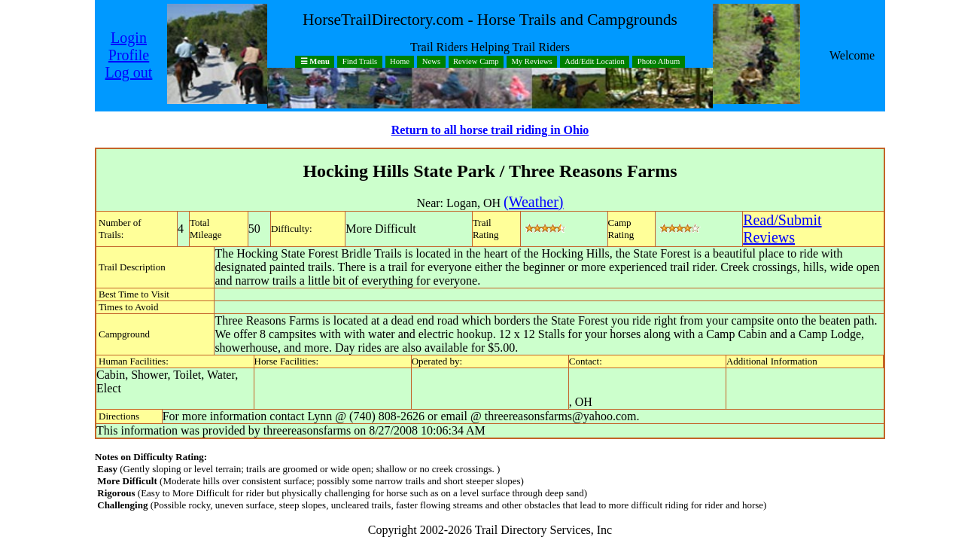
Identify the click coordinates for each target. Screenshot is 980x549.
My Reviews (531, 62)
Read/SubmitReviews (782, 229)
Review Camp (476, 62)
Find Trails (360, 62)
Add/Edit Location (595, 62)
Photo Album (659, 62)
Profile (129, 55)
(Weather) (533, 202)
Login (129, 38)
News (431, 62)
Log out (129, 72)
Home (400, 62)
